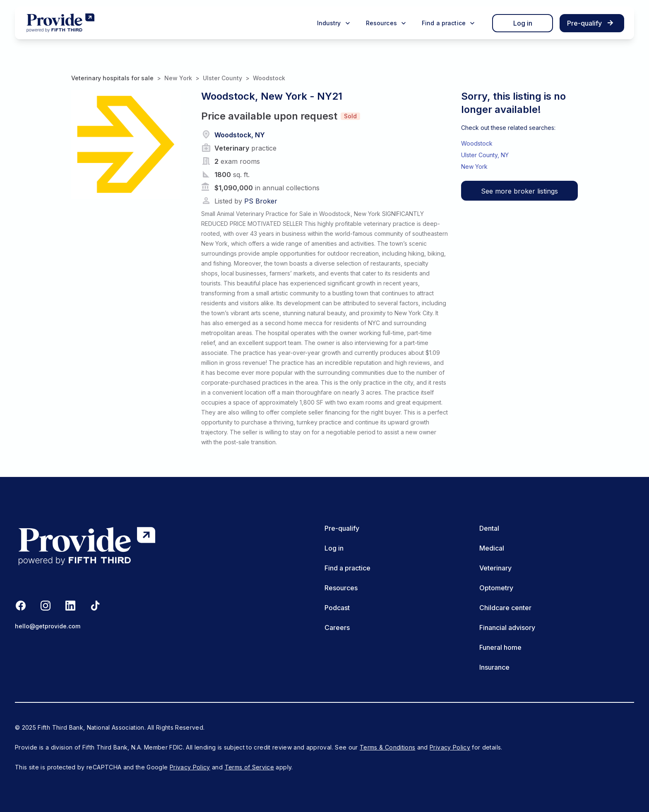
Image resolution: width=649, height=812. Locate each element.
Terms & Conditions (387, 747)
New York (178, 78)
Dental (489, 528)
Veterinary (495, 568)
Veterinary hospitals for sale (112, 78)
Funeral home (500, 647)
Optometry (496, 588)
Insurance (494, 667)
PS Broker (261, 201)
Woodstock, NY (240, 135)
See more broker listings (519, 191)
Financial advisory (507, 628)
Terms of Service (250, 767)
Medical (492, 548)
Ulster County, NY (485, 155)
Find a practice (347, 568)
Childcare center (505, 608)
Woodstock (269, 78)
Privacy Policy (450, 747)
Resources (341, 588)
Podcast (337, 608)
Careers (337, 628)
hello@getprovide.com (48, 626)
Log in (523, 23)
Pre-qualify (342, 528)
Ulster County (222, 78)
